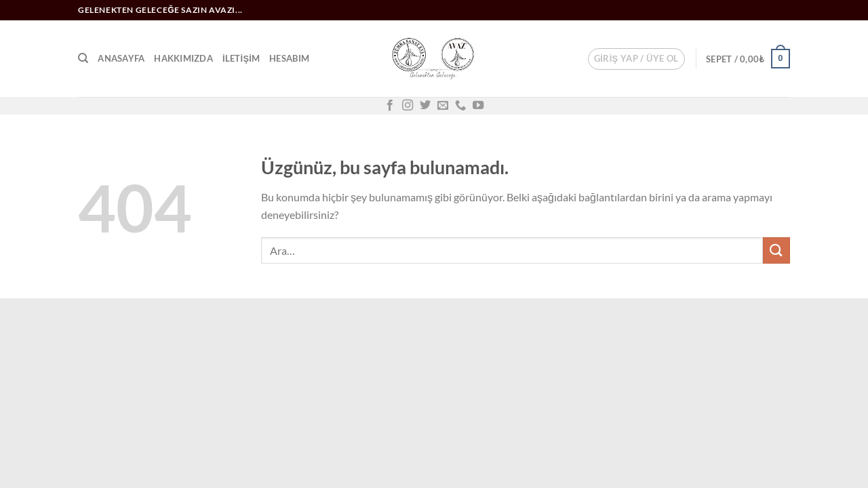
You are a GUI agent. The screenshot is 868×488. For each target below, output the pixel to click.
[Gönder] (776, 250)
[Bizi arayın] (460, 106)
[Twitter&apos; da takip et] (425, 106)
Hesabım (289, 58)
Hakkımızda (183, 58)
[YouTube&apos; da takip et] (478, 106)
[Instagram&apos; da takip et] (408, 106)
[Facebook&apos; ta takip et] (390, 106)
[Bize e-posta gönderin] (443, 106)
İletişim (241, 58)
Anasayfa (121, 58)
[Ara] (83, 58)
